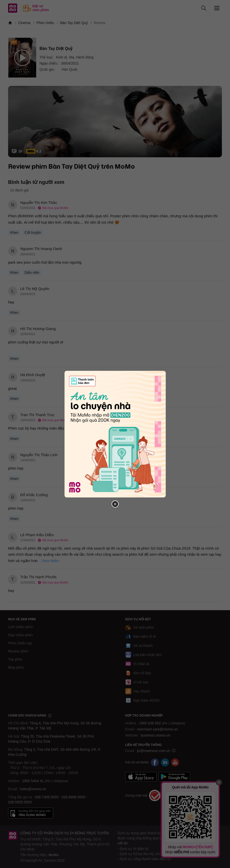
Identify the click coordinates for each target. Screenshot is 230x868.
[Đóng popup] (115, 504)
